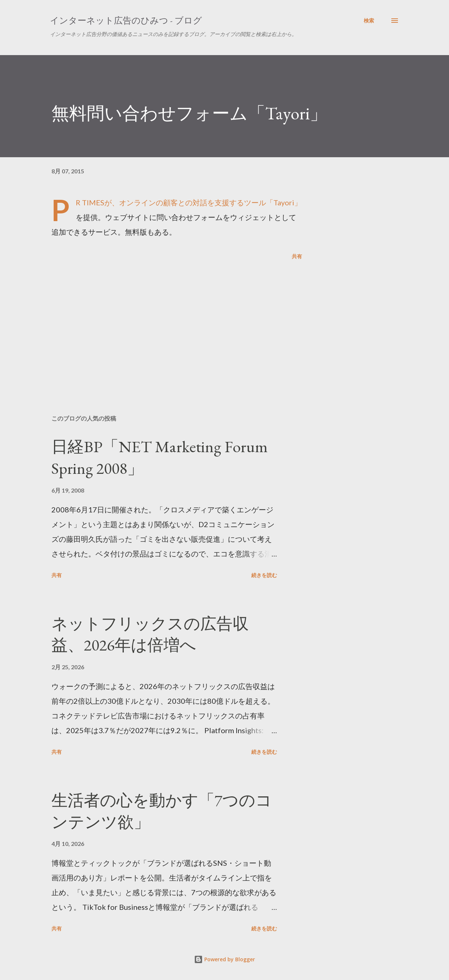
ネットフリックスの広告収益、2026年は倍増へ (150, 634)
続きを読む (264, 575)
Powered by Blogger (224, 959)
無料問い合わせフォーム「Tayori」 (189, 113)
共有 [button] (297, 256)
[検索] (369, 21)
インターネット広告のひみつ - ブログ (126, 20)
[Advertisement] (176, 323)
